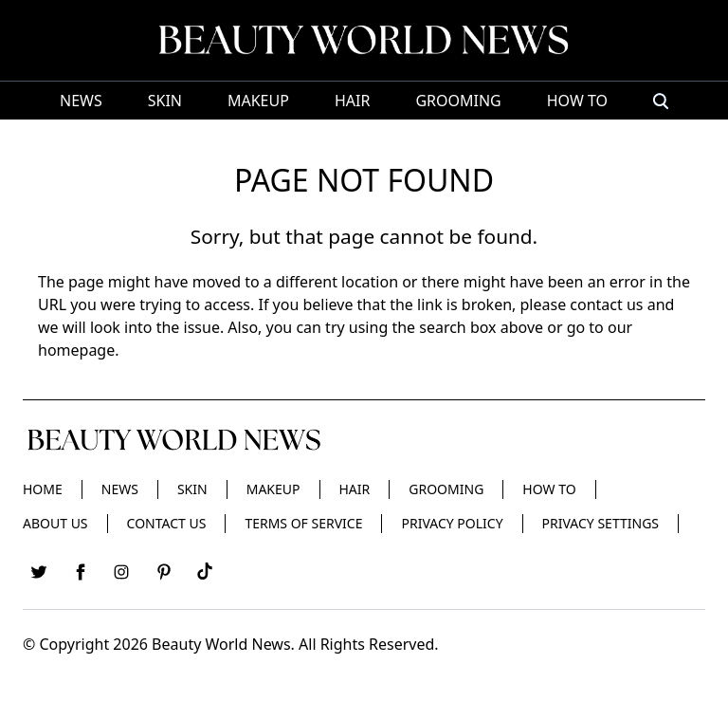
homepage (76, 350)
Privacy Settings (601, 523)
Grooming (458, 101)
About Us (55, 523)
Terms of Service (303, 523)
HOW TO (577, 101)
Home (43, 489)
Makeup (258, 101)
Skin (165, 101)
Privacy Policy (452, 523)
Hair (352, 101)
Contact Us (167, 523)
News (81, 101)
